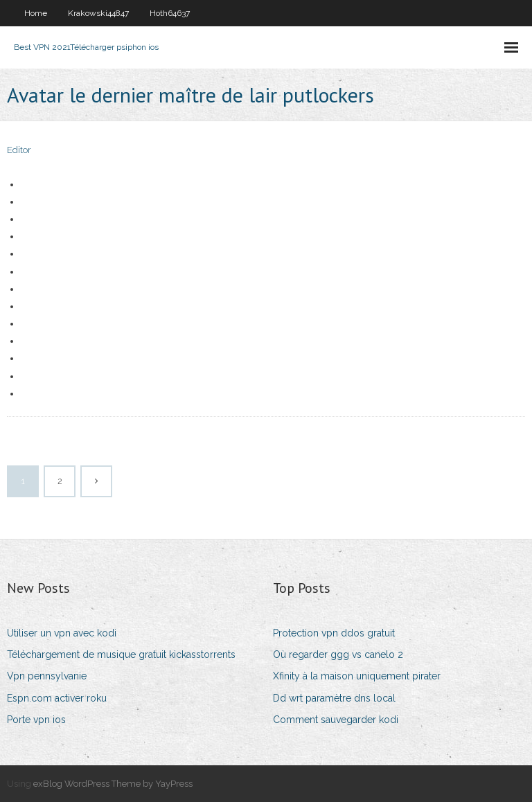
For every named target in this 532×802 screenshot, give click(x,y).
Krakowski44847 (98, 13)
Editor (19, 150)
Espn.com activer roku (57, 698)
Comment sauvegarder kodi (336, 720)
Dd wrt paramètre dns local (334, 698)
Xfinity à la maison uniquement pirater (357, 676)
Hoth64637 (170, 13)
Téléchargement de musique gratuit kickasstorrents (121, 654)
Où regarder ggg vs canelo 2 (338, 654)
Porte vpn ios (36, 720)
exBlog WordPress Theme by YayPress (113, 784)
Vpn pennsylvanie (47, 676)
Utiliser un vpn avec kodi (62, 633)
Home (36, 13)
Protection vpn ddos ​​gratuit (334, 633)
